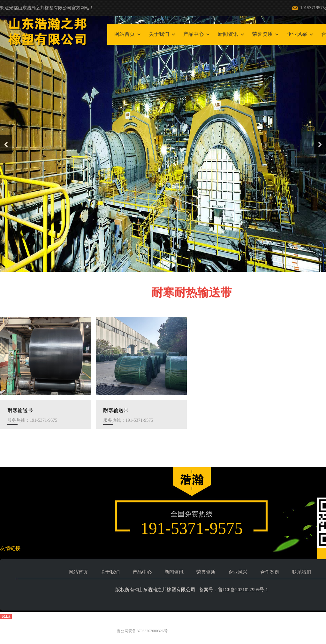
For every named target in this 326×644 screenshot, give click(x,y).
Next (320, 144)
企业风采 (297, 34)
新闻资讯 (228, 34)
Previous (6, 144)
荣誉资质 (262, 34)
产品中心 (193, 34)
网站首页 (125, 34)
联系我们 (302, 572)
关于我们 (159, 34)
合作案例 (270, 572)
